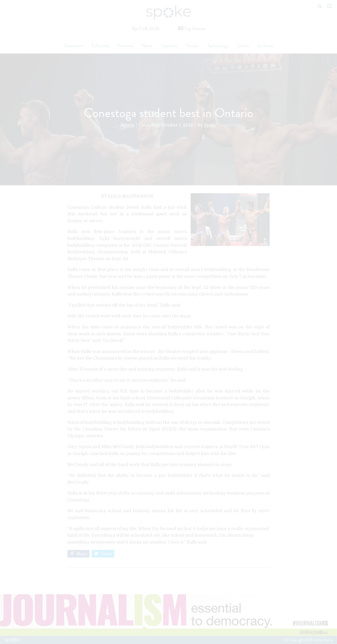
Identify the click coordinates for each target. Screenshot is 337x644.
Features (126, 45)
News (147, 45)
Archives (265, 45)
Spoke (210, 125)
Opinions (169, 45)
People (192, 45)
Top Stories (192, 28)
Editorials (100, 45)
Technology (218, 45)
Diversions (74, 45)
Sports (243, 45)
